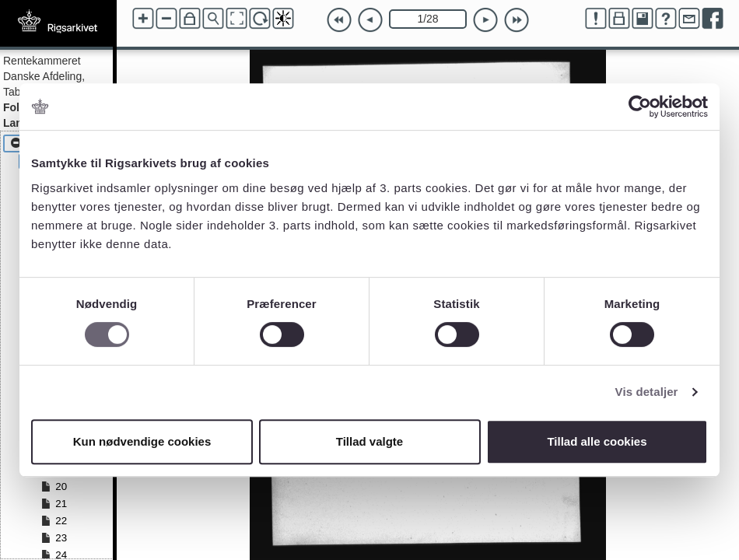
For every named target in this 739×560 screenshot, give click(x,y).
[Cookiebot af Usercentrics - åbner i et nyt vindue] (640, 107)
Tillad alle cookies (597, 441)
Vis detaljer (647, 392)
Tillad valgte (369, 441)
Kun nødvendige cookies (142, 441)
